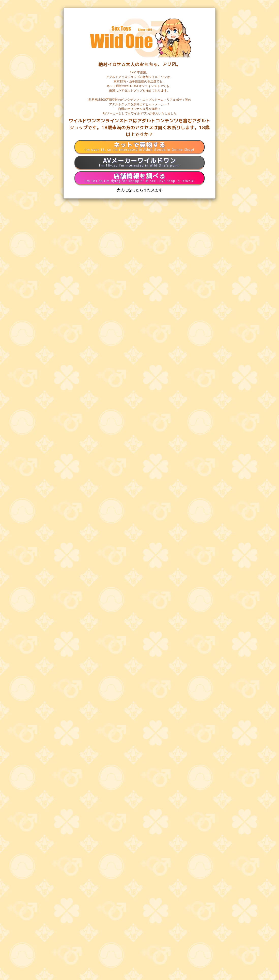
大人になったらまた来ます (139, 190)
